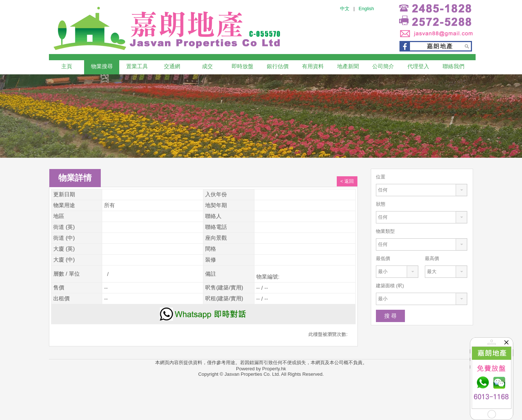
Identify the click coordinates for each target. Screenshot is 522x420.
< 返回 (347, 181)
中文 (345, 9)
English (366, 9)
